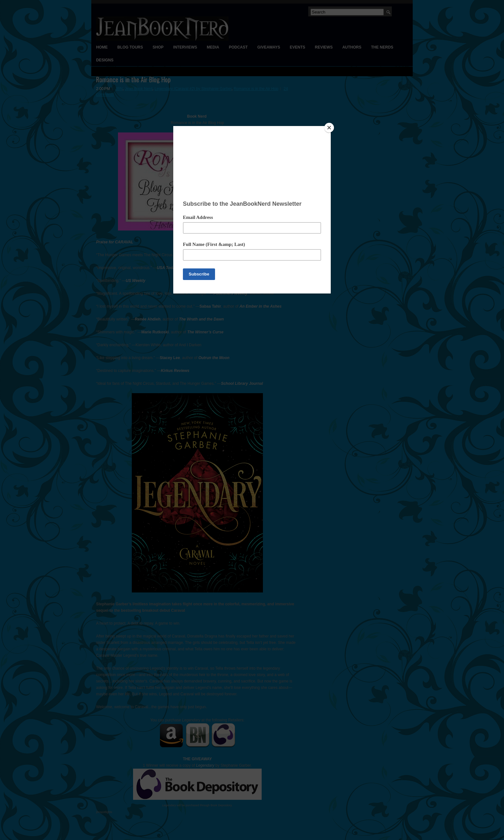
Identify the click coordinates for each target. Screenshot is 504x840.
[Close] (329, 128)
